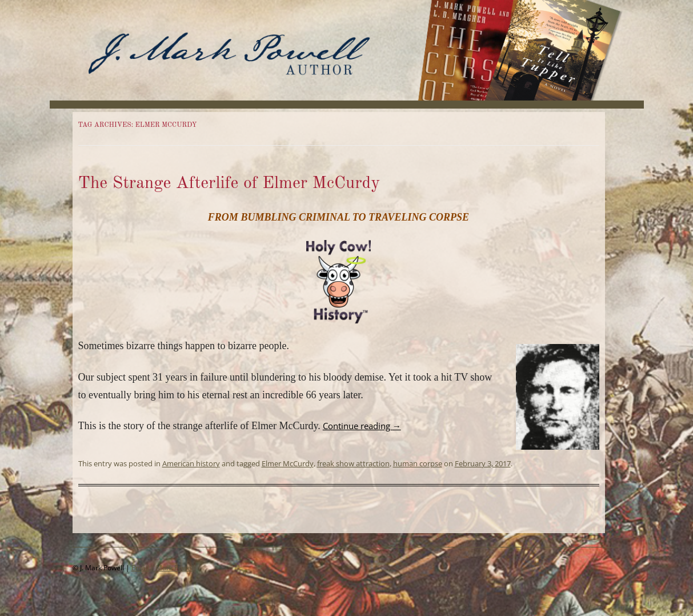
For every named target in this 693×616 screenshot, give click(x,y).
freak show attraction (353, 463)
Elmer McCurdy (288, 463)
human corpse (418, 463)
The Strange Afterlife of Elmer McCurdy (229, 183)
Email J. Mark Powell (163, 568)
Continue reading (362, 426)
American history (191, 463)
